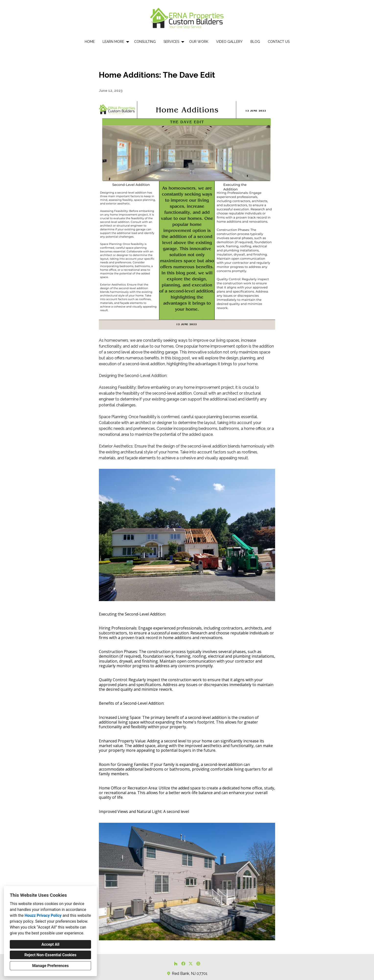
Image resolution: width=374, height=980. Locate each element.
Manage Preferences (50, 966)
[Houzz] (176, 963)
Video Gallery (229, 42)
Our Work (199, 42)
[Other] (198, 963)
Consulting (145, 42)
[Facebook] (183, 963)
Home (90, 42)
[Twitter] (191, 963)
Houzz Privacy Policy (43, 915)
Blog (255, 42)
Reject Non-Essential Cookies (51, 955)
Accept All (50, 944)
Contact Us (279, 42)
